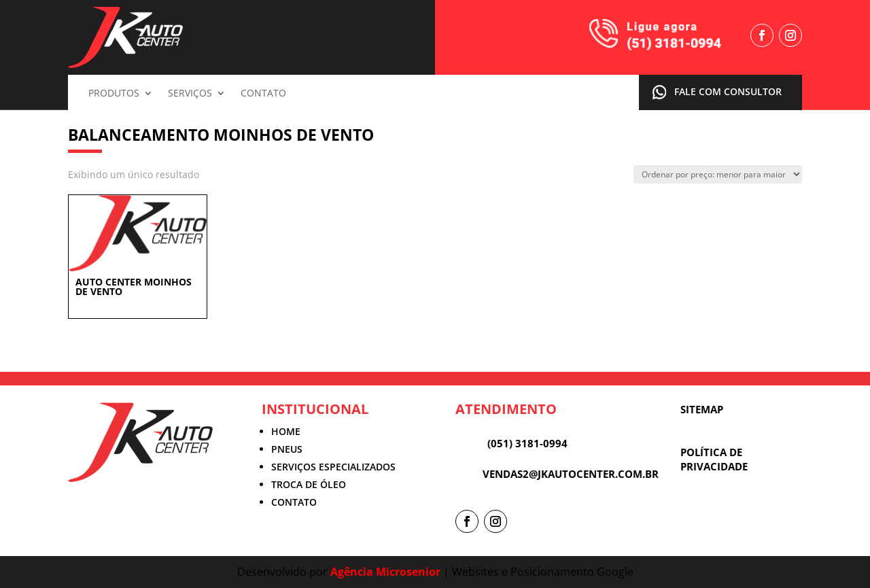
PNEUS (287, 449)
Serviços (190, 94)
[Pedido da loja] (718, 174)
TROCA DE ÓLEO (309, 484)
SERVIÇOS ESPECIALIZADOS (333, 467)
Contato (263, 94)
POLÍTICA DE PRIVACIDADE (714, 459)
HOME (286, 431)
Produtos (114, 94)
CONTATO (294, 502)
